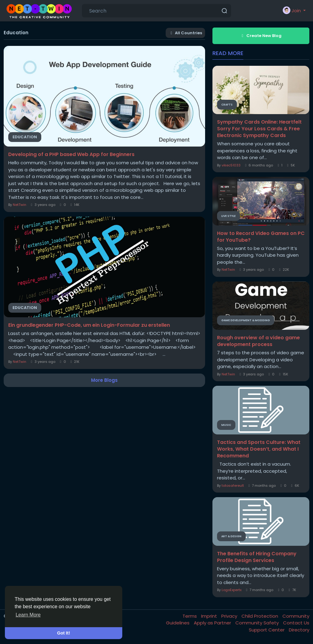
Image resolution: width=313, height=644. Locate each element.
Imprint (210, 616)
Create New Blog (261, 36)
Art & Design (231, 536)
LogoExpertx (232, 590)
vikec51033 (231, 165)
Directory (299, 630)
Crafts (227, 105)
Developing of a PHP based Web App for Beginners (71, 154)
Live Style (228, 216)
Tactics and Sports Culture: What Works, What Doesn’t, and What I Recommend (259, 449)
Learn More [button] (28, 615)
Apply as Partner (213, 623)
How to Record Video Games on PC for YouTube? (261, 237)
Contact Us (296, 623)
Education (25, 137)
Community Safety (258, 623)
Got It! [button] (64, 633)
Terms (190, 616)
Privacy (230, 616)
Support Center (267, 630)
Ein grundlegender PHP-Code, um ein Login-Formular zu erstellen (89, 325)
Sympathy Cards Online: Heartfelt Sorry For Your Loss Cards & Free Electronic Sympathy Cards (259, 129)
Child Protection (260, 616)
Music (226, 425)
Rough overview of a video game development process (258, 341)
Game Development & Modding (246, 320)
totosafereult (233, 486)
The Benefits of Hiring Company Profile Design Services (257, 557)
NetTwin (20, 205)
